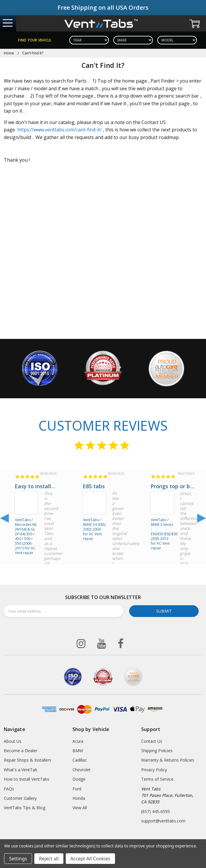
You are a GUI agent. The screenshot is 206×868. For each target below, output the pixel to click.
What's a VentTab (21, 770)
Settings (18, 859)
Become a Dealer (21, 751)
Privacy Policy (154, 770)
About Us (13, 741)
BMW (78, 751)
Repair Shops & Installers (28, 760)
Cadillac (80, 760)
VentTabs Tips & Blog (25, 808)
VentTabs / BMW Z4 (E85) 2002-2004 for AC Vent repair (94, 529)
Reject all (49, 859)
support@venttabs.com (163, 821)
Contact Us (152, 741)
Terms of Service (157, 779)
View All (80, 808)
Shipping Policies (157, 751)
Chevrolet (82, 770)
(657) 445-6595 (156, 811)
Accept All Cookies (90, 859)
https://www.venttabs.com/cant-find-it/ (60, 130)
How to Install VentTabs (27, 779)
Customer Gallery (20, 798)
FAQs (9, 789)
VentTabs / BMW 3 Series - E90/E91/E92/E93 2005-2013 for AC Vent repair (162, 529)
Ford (77, 789)
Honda (79, 798)
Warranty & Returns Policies (168, 760)
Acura (78, 741)
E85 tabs (94, 486)
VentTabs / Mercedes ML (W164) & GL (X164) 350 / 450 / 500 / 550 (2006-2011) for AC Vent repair (26, 529)
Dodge (79, 779)
